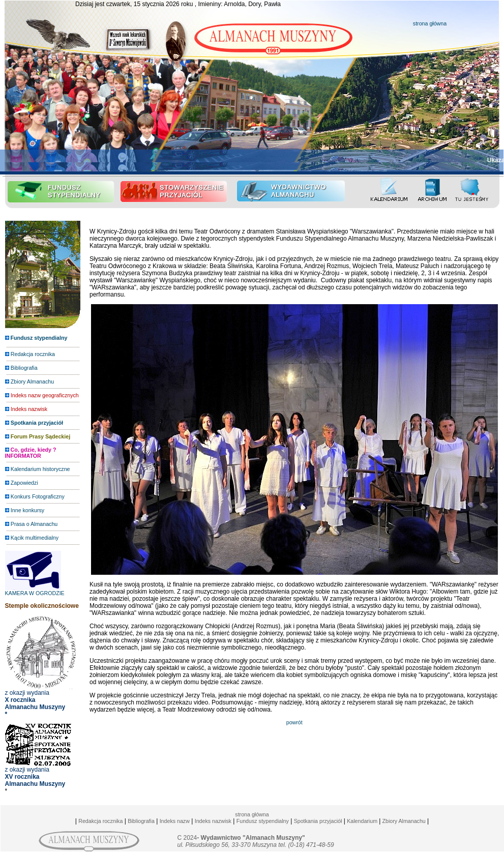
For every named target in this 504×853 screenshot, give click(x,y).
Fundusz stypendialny (263, 821)
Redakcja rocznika (33, 354)
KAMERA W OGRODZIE (35, 591)
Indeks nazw (175, 821)
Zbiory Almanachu (32, 381)
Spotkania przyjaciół (318, 821)
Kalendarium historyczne (40, 469)
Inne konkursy (27, 510)
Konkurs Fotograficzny (38, 496)
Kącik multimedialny (35, 538)
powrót (294, 722)
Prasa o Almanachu (34, 524)
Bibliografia (24, 368)
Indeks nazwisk (213, 821)
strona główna (430, 23)
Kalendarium (362, 821)
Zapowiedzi (24, 483)
